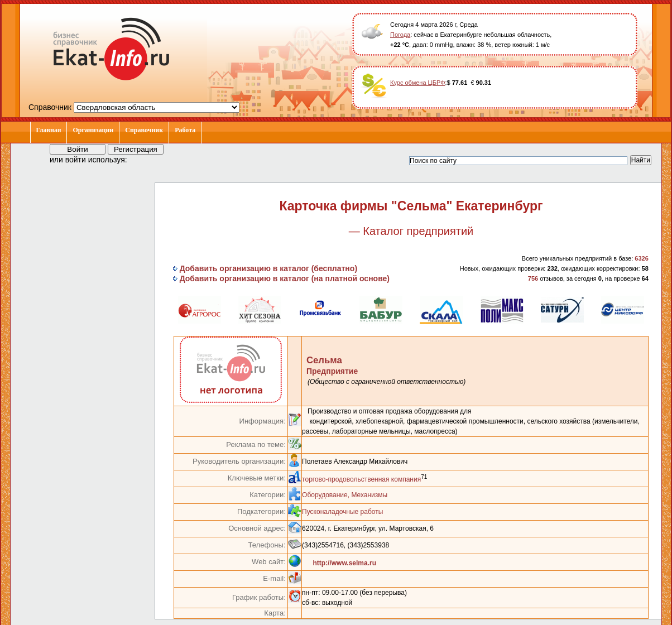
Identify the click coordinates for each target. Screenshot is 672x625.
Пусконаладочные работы (342, 512)
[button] (146, 159)
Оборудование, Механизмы (345, 495)
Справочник (144, 130)
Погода (400, 35)
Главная (49, 130)
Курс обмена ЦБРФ (418, 83)
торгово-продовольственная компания (361, 479)
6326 (641, 258)
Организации (93, 130)
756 (533, 278)
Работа (185, 130)
